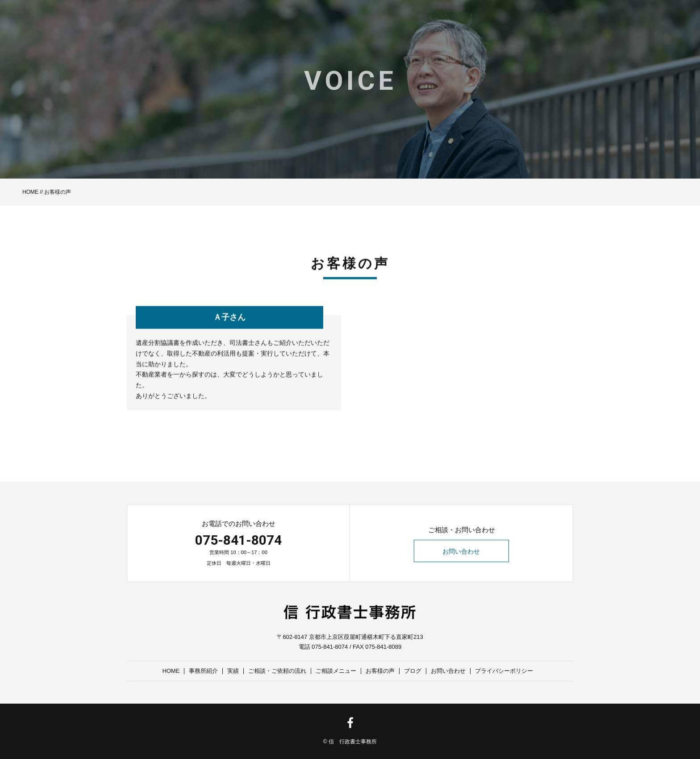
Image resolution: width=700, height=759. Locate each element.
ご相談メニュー (336, 671)
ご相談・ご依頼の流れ (278, 671)
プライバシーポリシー (504, 671)
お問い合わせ (462, 551)
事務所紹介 (204, 671)
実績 (233, 671)
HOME (30, 192)
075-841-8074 (238, 540)
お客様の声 (381, 671)
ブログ (413, 671)
